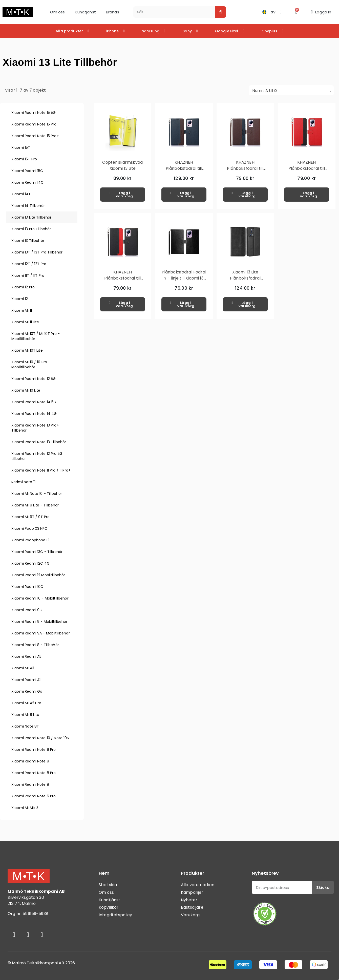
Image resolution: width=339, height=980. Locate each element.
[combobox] (171, 12)
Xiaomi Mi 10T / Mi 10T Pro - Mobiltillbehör (36, 336)
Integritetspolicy (115, 915)
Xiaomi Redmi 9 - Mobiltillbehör (39, 622)
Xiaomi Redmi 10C (27, 587)
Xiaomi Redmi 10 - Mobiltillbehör (40, 598)
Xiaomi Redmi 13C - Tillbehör (37, 552)
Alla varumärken (198, 885)
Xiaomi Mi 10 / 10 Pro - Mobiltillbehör (31, 365)
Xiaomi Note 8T (25, 726)
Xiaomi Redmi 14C (27, 182)
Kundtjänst (85, 12)
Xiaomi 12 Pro (23, 287)
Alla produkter (72, 31)
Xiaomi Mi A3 (23, 668)
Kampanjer (192, 892)
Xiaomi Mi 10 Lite (26, 390)
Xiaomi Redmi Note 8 (30, 784)
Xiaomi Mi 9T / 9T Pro (30, 517)
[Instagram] (28, 934)
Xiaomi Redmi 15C (27, 171)
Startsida (108, 885)
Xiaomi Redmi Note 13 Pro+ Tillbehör (35, 428)
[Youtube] (42, 934)
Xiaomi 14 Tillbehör (28, 206)
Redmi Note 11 (23, 482)
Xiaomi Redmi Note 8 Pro (34, 773)
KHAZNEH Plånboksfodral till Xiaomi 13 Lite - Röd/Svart (307, 171)
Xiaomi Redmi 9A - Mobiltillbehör (41, 633)
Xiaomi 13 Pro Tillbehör (31, 229)
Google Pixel (230, 31)
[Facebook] (14, 934)
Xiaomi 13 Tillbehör (28, 241)
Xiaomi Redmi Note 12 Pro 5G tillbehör (37, 456)
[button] (296, 12)
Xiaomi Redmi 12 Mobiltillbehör (38, 575)
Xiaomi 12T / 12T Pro (29, 264)
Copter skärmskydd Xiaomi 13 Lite (122, 165)
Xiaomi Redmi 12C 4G (30, 563)
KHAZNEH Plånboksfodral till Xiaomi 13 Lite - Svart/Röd (122, 281)
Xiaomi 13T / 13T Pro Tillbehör (37, 252)
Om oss (57, 12)
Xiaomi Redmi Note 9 (30, 761)
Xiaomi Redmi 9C (27, 610)
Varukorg (190, 915)
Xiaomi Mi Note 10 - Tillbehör (37, 494)
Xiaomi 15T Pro (24, 159)
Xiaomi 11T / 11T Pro (28, 275)
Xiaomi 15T (21, 147)
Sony (190, 31)
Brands (113, 12)
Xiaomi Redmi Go (27, 691)
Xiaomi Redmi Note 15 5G (34, 113)
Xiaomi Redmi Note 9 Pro (34, 750)
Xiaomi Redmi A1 (26, 680)
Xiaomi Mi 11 (22, 310)
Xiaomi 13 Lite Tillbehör (31, 217)
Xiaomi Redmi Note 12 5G (34, 379)
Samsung (154, 31)
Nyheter (189, 900)
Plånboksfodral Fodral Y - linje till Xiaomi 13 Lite (184, 278)
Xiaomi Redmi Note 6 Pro (34, 796)
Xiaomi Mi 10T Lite (27, 350)
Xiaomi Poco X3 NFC (29, 528)
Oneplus (272, 31)
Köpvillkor (109, 907)
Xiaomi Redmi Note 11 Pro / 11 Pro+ (41, 470)
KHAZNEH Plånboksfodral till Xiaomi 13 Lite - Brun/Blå (245, 171)
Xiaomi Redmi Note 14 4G (34, 414)
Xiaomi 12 (20, 299)
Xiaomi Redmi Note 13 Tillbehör (39, 442)
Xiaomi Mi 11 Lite (25, 322)
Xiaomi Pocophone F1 (30, 540)
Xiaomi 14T (21, 194)
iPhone (115, 31)
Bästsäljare (192, 907)
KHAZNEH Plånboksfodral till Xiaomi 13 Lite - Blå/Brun (184, 171)
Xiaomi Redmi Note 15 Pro (34, 124)
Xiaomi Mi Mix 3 (25, 808)
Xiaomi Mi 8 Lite (25, 715)
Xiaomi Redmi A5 (26, 656)
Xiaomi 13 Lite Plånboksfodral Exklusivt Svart (245, 278)
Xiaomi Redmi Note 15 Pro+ (35, 136)
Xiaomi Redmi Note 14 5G (34, 402)
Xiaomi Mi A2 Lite (26, 703)
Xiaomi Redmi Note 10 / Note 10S (40, 738)
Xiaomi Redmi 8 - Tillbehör (35, 645)
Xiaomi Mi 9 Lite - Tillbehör (35, 505)
